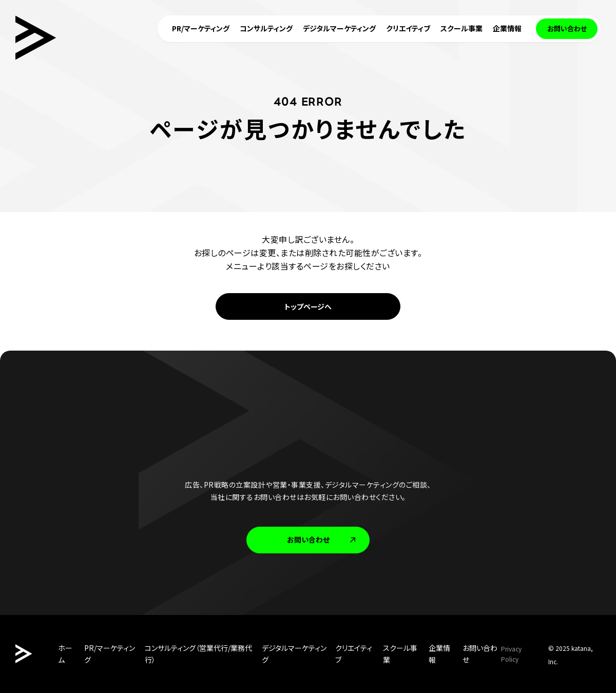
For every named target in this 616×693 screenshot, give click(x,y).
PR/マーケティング (110, 654)
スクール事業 (400, 654)
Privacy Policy (511, 654)
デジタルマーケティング (294, 654)
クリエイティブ (354, 654)
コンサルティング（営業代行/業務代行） (198, 654)
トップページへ (308, 306)
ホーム (65, 654)
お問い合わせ (322, 540)
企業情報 (439, 654)
